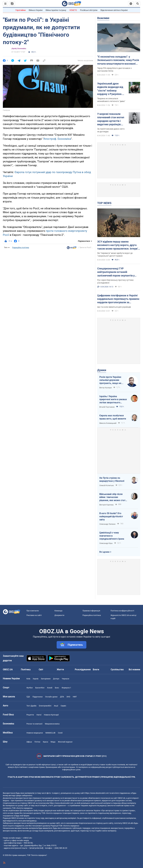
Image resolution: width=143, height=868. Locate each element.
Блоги (96, 670)
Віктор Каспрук (106, 388)
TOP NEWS (104, 203)
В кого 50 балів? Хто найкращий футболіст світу (111, 516)
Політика (26, 670)
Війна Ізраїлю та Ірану (56, 10)
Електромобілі (45, 706)
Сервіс (63, 706)
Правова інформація (91, 611)
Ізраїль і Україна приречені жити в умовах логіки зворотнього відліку (113, 400)
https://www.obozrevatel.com (97, 793)
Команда (58, 611)
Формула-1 (66, 688)
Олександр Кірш (106, 543)
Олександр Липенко (107, 524)
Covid (60, 733)
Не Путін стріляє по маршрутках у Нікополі (112, 480)
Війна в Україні (36, 10)
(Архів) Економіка (19, 49)
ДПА (62, 697)
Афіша (29, 742)
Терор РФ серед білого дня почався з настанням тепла (114, 70)
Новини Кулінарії (51, 715)
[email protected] (36, 848)
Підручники (38, 697)
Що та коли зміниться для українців (114, 307)
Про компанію (33, 611)
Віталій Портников (107, 407)
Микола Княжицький (108, 423)
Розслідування (83, 670)
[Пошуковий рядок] (138, 4)
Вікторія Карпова (106, 505)
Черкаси (65, 679)
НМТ (75, 697)
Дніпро (56, 679)
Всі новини (134, 670)
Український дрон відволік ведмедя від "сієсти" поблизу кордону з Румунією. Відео (110, 89)
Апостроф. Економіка (57, 139)
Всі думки (104, 552)
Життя (60, 670)
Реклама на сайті (34, 615)
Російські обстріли (89, 10)
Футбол (30, 688)
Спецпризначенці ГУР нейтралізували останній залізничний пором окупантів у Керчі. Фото (116, 272)
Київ (28, 679)
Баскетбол (40, 688)
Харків (36, 679)
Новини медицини (35, 733)
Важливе (103, 18)
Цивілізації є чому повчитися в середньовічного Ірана (112, 536)
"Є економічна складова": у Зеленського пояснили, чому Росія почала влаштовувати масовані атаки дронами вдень (118, 60)
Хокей (50, 688)
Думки (102, 370)
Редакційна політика (21, 248)
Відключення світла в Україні (114, 10)
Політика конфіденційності (122, 611)
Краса (45, 742)
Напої (39, 715)
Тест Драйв (31, 706)
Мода (53, 742)
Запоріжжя (46, 679)
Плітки (37, 742)
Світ (41, 670)
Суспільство (117, 670)
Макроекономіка (52, 724)
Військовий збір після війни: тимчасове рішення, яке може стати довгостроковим (113, 497)
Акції (56, 706)
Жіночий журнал (65, 742)
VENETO (73, 10)
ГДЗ (28, 697)
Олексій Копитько (107, 485)
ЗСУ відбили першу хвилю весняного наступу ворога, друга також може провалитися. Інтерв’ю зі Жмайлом (119, 245)
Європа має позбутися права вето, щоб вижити (113, 417)
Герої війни (21, 10)
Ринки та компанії (34, 724)
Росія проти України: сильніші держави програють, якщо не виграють (110, 380)
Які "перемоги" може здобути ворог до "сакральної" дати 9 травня (115, 254)
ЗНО (68, 697)
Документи (59, 615)
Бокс (57, 688)
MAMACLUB (50, 733)
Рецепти (30, 715)
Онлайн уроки (51, 697)
